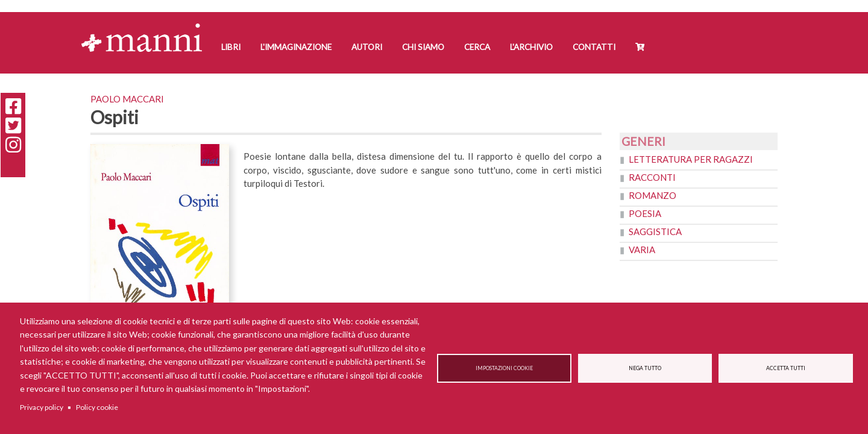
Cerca (477, 47)
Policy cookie (97, 407)
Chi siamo (423, 47)
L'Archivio (531, 47)
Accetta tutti (786, 368)
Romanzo (653, 195)
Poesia (645, 213)
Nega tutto (645, 368)
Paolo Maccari (127, 99)
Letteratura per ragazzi (691, 159)
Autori (367, 47)
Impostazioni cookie (504, 368)
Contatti (594, 47)
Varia (642, 250)
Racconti (652, 177)
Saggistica (655, 231)
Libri (231, 47)
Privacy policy (42, 407)
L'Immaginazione (296, 47)
